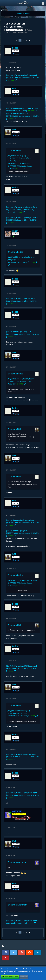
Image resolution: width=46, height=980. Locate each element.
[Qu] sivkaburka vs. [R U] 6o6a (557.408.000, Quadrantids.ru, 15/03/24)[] (19, 158)
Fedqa (29, 30)
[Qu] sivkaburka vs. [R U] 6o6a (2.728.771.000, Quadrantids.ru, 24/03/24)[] (22, 533)
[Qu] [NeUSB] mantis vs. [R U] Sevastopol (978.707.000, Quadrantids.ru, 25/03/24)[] (22, 668)
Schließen (24, 977)
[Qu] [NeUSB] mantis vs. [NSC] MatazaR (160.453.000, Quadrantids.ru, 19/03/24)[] (22, 301)
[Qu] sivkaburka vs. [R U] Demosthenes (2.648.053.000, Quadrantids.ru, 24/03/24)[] (22, 523)
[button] (3, 3)
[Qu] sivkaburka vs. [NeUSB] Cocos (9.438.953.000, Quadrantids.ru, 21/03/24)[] (22, 334)
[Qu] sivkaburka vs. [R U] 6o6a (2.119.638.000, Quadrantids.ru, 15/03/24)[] (22, 116)
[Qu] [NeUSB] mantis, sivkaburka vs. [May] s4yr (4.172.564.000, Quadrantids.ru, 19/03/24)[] (22, 210)
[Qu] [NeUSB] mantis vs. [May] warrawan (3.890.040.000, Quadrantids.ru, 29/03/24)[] (22, 757)
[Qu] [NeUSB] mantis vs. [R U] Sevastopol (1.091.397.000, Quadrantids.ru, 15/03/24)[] (22, 78)
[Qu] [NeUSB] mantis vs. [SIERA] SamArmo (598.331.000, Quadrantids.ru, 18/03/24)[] (22, 220)
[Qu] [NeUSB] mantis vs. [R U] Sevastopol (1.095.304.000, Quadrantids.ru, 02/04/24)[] (22, 795)
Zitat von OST (14, 429)
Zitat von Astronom (17, 862)
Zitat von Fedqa (15, 150)
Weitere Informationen (10, 977)
